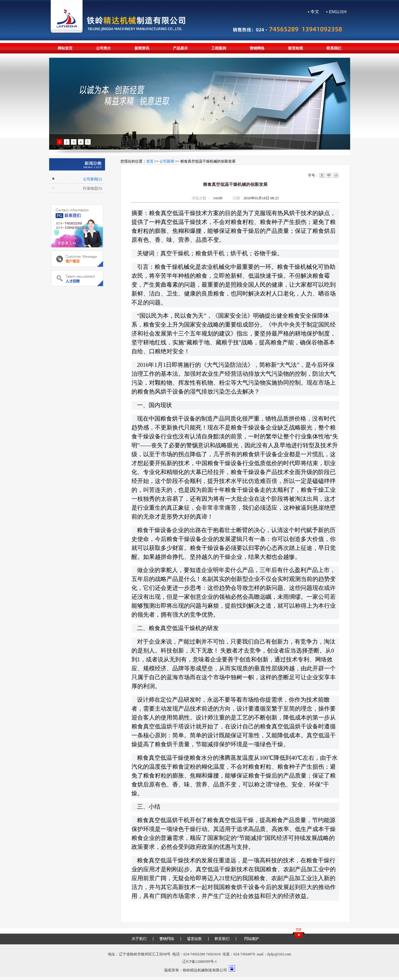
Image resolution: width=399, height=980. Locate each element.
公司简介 (104, 48)
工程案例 (219, 48)
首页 (150, 161)
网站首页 (65, 48)
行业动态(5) (92, 188)
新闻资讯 (142, 48)
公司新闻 (167, 161)
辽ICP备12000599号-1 (199, 962)
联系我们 (334, 48)
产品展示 (180, 48)
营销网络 (257, 48)
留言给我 (295, 48)
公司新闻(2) (92, 179)
